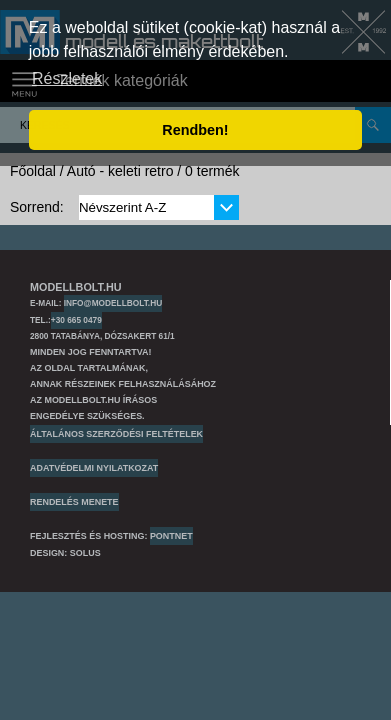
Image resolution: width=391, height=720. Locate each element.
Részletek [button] (67, 78)
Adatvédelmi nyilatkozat (94, 468)
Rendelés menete (74, 502)
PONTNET (171, 536)
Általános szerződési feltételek (116, 434)
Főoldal (33, 171)
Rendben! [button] (195, 130)
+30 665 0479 (76, 320)
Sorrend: (37, 207)
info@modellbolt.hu (113, 303)
